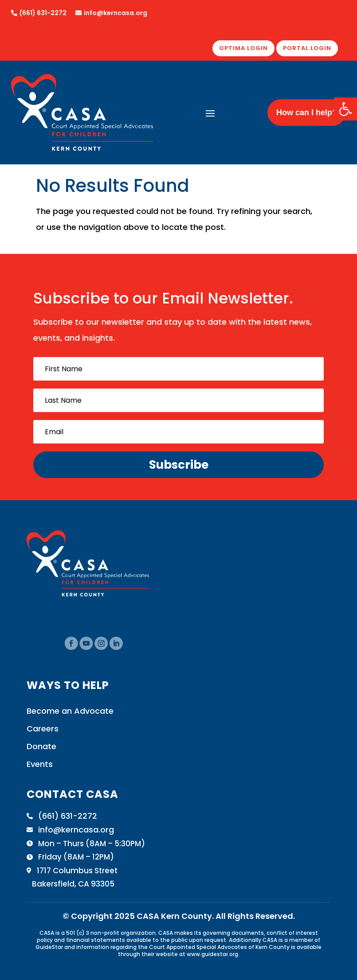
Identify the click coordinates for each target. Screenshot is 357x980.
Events (40, 764)
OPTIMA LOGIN (243, 48)
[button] (345, 109)
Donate (41, 746)
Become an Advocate (70, 711)
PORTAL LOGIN (307, 48)
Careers (43, 729)
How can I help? (307, 113)
